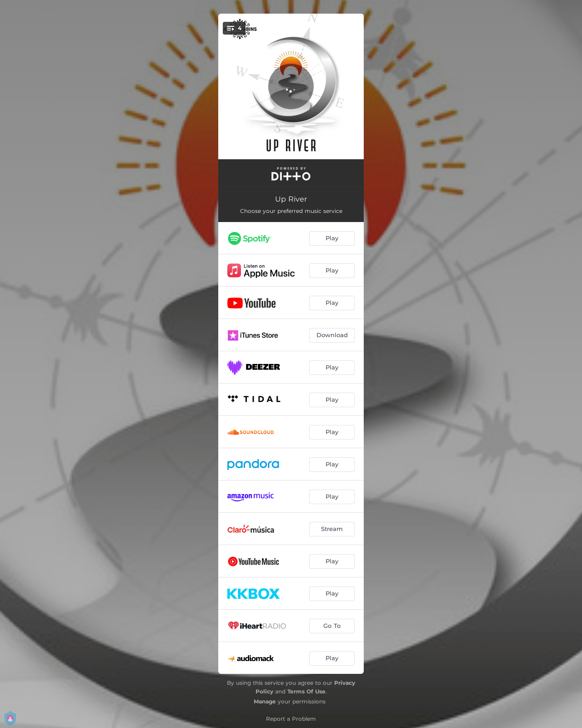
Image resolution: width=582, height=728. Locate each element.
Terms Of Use (306, 691)
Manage (265, 701)
